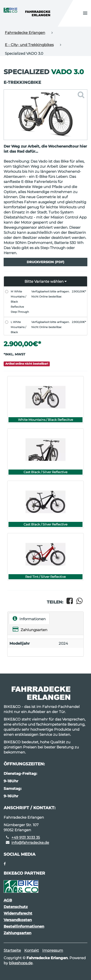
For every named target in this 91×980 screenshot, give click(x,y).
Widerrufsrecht (18, 913)
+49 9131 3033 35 (26, 837)
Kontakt (32, 950)
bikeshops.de (21, 963)
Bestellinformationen (24, 926)
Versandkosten (18, 920)
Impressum (53, 950)
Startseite (12, 950)
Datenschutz (16, 907)
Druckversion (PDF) (45, 262)
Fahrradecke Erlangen (25, 33)
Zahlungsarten (30, 629)
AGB (8, 900)
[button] (85, 13)
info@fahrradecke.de (30, 843)
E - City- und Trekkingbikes (29, 45)
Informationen (29, 618)
